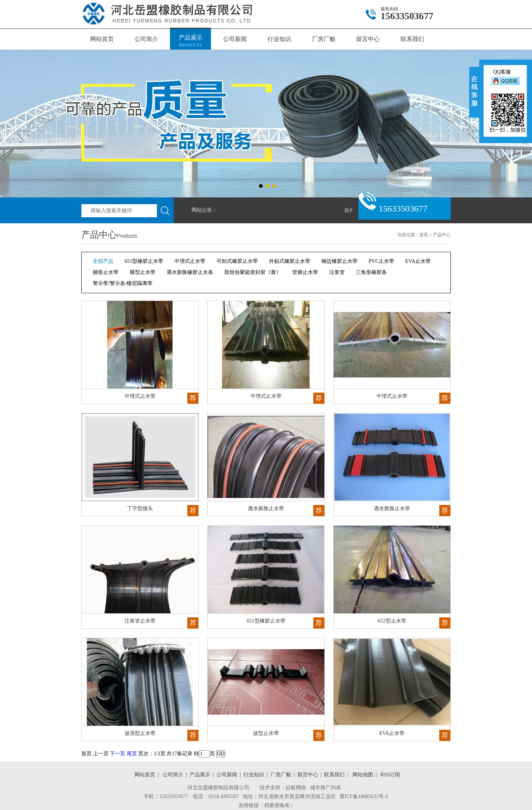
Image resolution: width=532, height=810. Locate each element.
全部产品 (103, 261)
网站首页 (102, 39)
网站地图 (362, 775)
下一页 (117, 754)
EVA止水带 (418, 261)
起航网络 (296, 788)
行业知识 (279, 39)
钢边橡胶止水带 (340, 261)
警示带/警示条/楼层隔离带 (123, 283)
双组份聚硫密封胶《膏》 (253, 272)
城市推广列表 (325, 788)
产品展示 (190, 42)
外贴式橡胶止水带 (290, 261)
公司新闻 (235, 39)
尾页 (132, 754)
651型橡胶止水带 (144, 261)
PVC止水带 (381, 261)
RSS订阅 (389, 775)
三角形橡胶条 (371, 272)
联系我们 (412, 39)
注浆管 (337, 272)
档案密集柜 (277, 805)
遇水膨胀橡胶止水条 (190, 272)
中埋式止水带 (190, 261)
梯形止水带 (106, 272)
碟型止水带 (143, 272)
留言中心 (368, 39)
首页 (424, 235)
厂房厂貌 (324, 39)
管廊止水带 (305, 272)
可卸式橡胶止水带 (237, 261)
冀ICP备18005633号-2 (364, 797)
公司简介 (146, 39)
